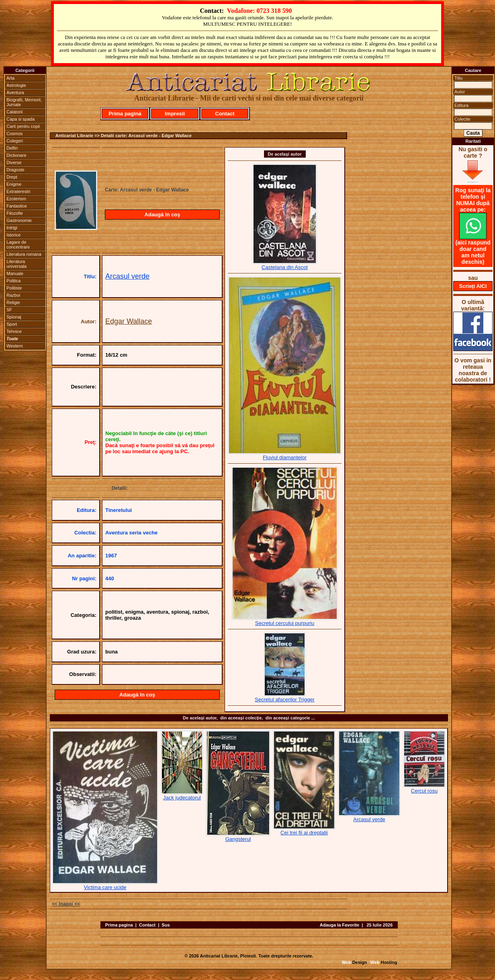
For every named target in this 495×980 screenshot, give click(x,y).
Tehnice (14, 331)
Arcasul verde (127, 276)
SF (9, 310)
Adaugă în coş (163, 215)
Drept (12, 177)
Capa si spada (20, 119)
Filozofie (15, 213)
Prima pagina (119, 925)
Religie (13, 302)
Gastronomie (19, 220)
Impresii (175, 114)
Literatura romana (24, 254)
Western (15, 346)
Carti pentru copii (23, 126)
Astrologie (16, 85)
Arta (10, 78)
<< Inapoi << (66, 904)
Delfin (12, 148)
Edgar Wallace (129, 321)
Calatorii (14, 112)
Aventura (15, 92)
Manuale (15, 273)
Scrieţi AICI (473, 286)
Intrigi (12, 228)
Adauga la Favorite (340, 925)
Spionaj (14, 317)
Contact (225, 114)
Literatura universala (16, 264)
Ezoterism (16, 199)
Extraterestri (18, 191)
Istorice (13, 235)
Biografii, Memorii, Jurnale (24, 102)
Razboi (13, 295)
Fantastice (17, 206)
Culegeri (15, 141)
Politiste (14, 288)
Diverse (14, 162)
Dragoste (15, 170)
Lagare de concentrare (18, 244)
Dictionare (16, 155)
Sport (12, 324)
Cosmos (14, 134)
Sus (166, 925)
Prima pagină (125, 114)
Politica (13, 281)
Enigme (14, 184)
